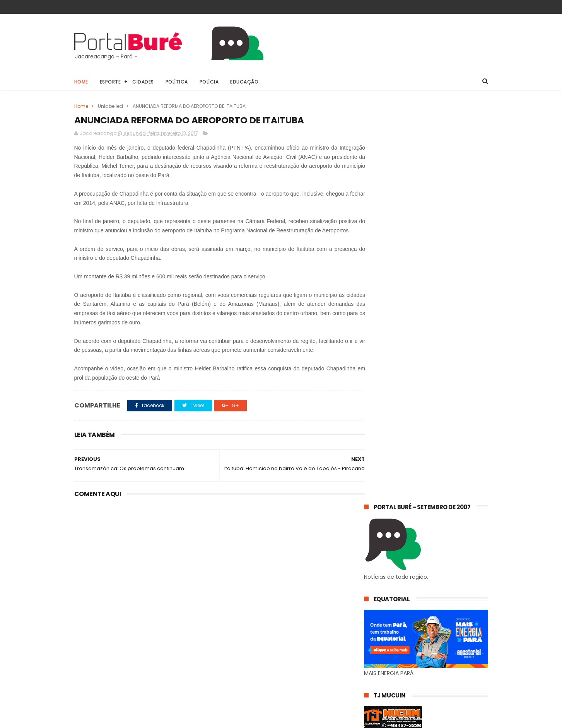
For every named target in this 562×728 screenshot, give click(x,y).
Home (81, 82)
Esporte (110, 82)
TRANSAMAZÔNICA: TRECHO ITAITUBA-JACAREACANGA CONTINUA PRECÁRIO (443, 577)
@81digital (141, 722)
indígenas (450, 670)
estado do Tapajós (391, 670)
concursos (381, 641)
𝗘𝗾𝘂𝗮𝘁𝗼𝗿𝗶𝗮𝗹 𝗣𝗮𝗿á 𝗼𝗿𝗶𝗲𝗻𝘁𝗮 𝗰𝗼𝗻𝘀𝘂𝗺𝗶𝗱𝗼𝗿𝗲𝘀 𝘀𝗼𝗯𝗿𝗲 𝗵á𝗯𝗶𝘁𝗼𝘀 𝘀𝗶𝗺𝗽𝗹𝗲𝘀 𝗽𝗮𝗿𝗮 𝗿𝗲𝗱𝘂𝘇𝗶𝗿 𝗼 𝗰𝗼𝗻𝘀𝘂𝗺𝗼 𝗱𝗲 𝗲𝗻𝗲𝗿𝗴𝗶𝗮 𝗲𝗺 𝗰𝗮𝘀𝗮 (420, 536)
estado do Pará (386, 656)
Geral (375, 627)
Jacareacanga (426, 627)
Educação (244, 82)
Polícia (209, 82)
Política (177, 82)
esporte (426, 641)
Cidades (143, 82)
